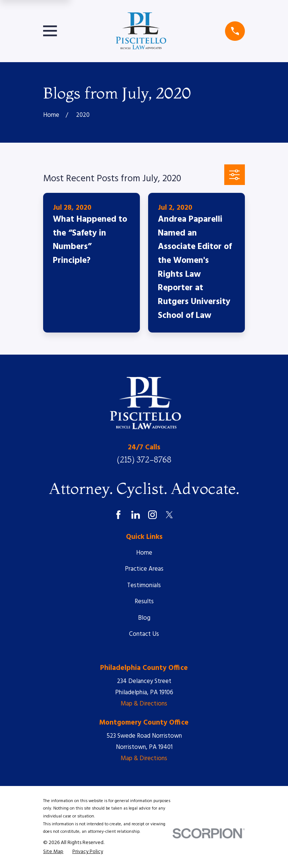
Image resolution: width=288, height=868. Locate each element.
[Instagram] (152, 515)
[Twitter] (169, 515)
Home (144, 553)
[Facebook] (118, 515)
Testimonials (144, 585)
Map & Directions (144, 704)
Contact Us (144, 634)
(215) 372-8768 (144, 460)
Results (144, 602)
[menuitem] (53, 852)
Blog (144, 618)
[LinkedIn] (136, 515)
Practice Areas (144, 569)
